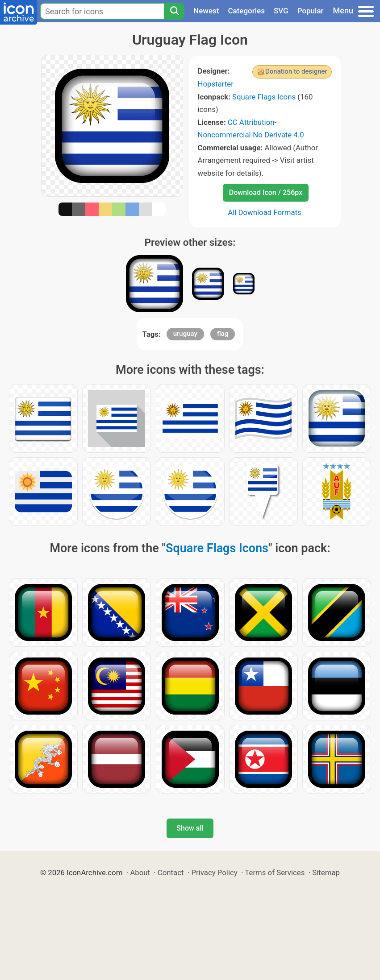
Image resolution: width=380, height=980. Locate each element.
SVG (281, 11)
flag (223, 334)
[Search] (174, 11)
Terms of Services (275, 872)
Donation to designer (296, 71)
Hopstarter (216, 84)
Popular (311, 11)
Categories (246, 11)
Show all (190, 828)
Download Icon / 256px (266, 192)
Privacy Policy (214, 872)
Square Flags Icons (264, 97)
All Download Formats (265, 212)
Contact (171, 872)
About (140, 872)
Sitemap (326, 872)
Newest (206, 11)
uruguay (185, 334)
